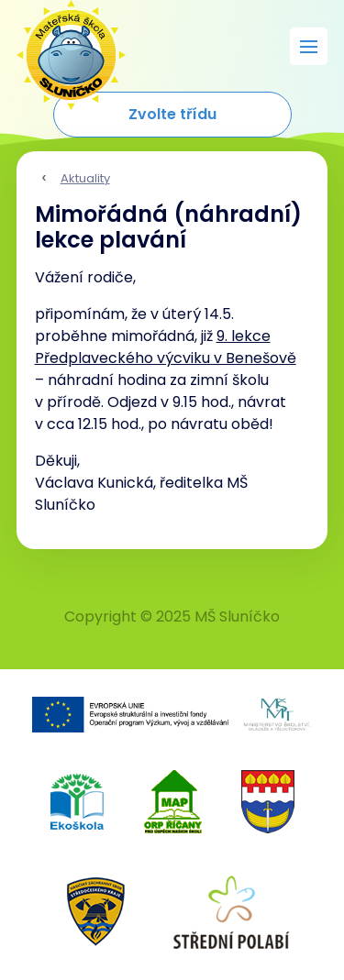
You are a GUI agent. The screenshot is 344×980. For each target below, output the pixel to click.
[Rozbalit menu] (309, 46)
